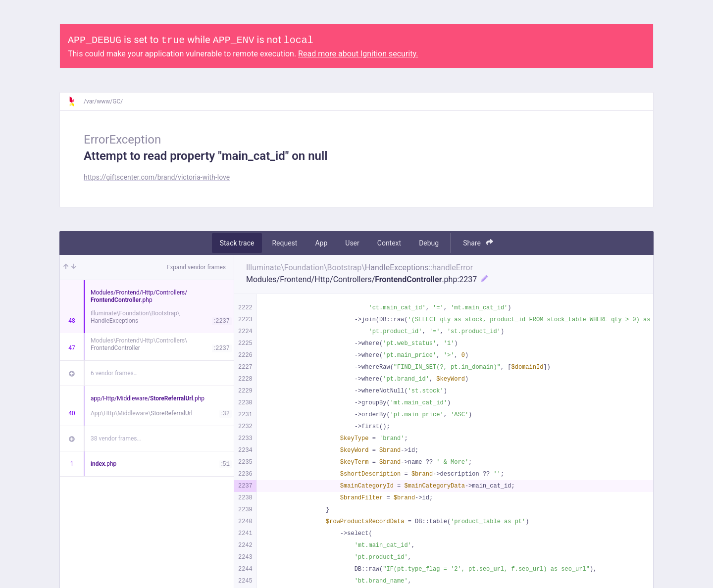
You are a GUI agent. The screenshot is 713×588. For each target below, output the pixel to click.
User (352, 243)
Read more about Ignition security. (358, 54)
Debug (429, 243)
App (321, 243)
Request (284, 243)
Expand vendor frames (196, 267)
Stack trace (237, 243)
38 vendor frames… (116, 439)
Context (389, 243)
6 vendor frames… (114, 373)
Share (478, 243)
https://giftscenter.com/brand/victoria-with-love (157, 177)
